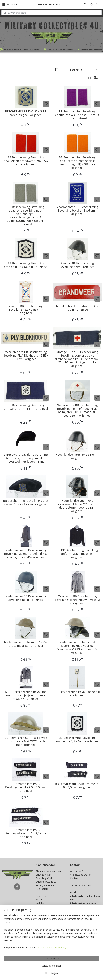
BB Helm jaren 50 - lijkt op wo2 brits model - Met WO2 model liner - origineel (26, 741)
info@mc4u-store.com (83, 903)
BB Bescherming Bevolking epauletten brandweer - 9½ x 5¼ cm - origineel (26, 161)
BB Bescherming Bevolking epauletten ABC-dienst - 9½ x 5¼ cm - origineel (77, 115)
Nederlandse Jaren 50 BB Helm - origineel (77, 456)
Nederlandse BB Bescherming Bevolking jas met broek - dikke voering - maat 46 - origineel (26, 554)
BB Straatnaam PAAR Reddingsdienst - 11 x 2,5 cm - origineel (26, 833)
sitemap (66, 974)
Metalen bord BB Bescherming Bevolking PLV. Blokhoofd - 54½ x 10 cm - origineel (26, 356)
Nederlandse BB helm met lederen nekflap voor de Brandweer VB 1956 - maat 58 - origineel (77, 647)
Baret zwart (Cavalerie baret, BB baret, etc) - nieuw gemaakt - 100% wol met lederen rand (26, 458)
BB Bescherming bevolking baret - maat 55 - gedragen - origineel (26, 502)
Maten (39, 900)
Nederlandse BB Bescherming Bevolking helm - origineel (26, 598)
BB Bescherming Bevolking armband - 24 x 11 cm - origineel (26, 407)
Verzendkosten (43, 875)
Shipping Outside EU (46, 882)
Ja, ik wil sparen (13, 957)
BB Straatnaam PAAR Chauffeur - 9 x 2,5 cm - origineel (77, 785)
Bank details (42, 889)
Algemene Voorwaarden (48, 871)
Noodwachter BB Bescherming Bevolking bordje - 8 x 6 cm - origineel (77, 210)
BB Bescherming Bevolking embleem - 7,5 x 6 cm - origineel (77, 740)
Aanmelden (44, 930)
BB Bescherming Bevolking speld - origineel (77, 693)
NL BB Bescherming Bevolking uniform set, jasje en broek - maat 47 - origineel (26, 695)
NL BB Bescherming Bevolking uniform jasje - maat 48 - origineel (77, 554)
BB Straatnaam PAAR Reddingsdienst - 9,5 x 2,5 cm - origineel (26, 787)
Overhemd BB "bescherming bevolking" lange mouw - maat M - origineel (77, 600)
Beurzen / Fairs (44, 896)
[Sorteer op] (75, 70)
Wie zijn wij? (76, 871)
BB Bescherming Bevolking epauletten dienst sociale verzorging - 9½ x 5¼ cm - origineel (77, 163)
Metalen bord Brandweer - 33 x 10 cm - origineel (77, 308)
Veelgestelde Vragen (81, 875)
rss (73, 974)
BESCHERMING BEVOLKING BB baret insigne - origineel (26, 113)
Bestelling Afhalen (45, 878)
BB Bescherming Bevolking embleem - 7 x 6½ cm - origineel (26, 265)
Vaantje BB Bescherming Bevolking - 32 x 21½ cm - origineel (26, 309)
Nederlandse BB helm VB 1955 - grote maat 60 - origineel (26, 644)
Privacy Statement (45, 885)
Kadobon (40, 903)
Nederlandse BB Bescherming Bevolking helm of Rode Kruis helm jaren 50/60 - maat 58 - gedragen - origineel (77, 410)
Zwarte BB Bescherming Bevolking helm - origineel (77, 265)
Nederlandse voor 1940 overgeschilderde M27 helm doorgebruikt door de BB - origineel (77, 506)
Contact (74, 878)
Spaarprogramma (45, 907)
